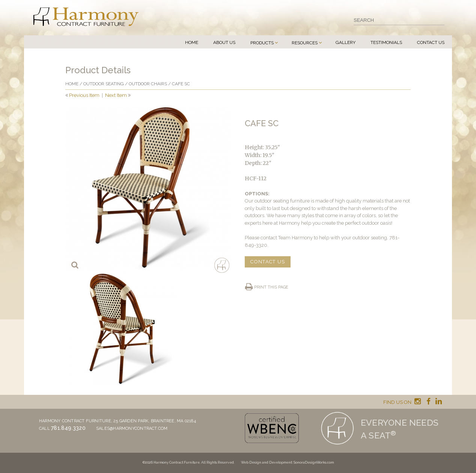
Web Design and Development (267, 462)
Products (262, 43)
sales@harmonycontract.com (132, 428)
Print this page (271, 287)
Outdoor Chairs (148, 84)
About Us (224, 42)
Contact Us (431, 42)
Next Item (116, 95)
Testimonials (386, 42)
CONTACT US (268, 262)
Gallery (346, 42)
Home (192, 42)
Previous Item (84, 95)
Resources (305, 43)
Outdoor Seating (104, 84)
